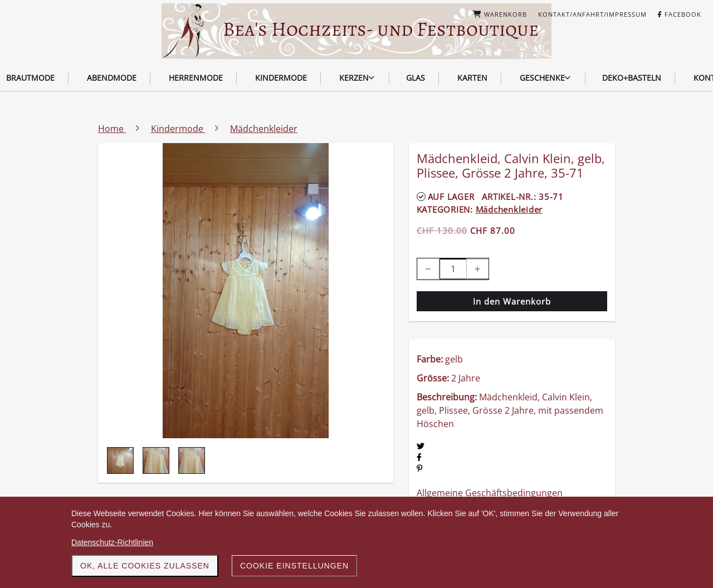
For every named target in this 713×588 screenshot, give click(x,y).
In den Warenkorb (512, 301)
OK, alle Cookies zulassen (145, 566)
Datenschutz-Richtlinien (112, 542)
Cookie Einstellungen (294, 566)
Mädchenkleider (509, 209)
